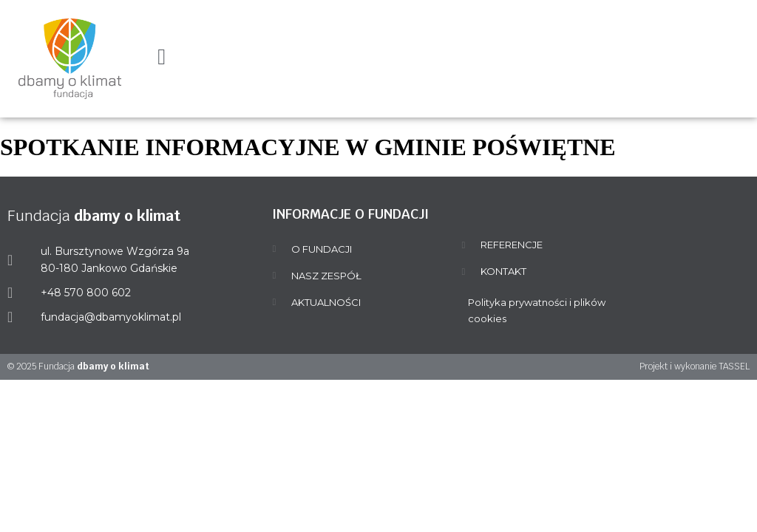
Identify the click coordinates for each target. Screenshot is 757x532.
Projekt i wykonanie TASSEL (695, 366)
